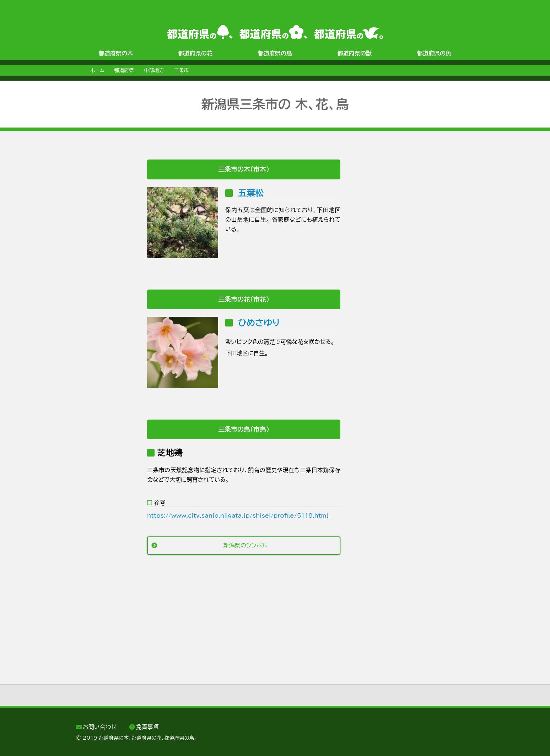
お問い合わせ (100, 727)
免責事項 (147, 727)
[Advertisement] (104, 266)
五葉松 (251, 193)
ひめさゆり (259, 323)
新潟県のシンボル (246, 545)
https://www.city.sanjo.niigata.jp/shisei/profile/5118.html (238, 515)
